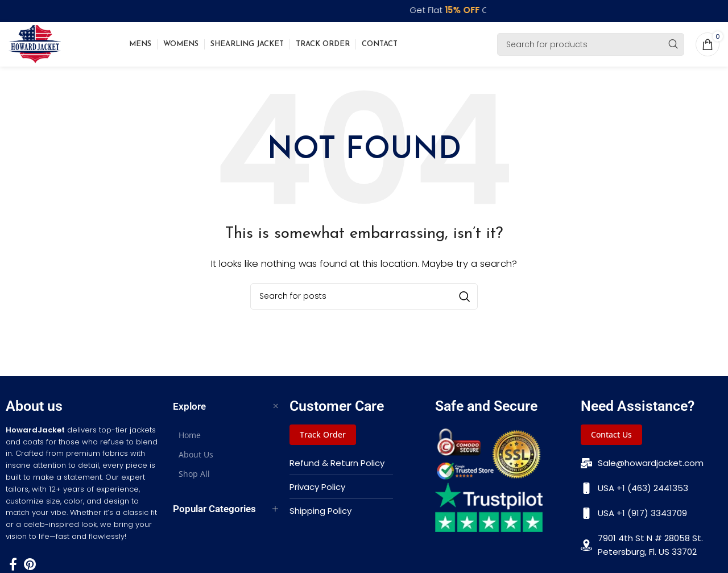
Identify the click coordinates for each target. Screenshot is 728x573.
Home (190, 438)
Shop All (194, 477)
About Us (196, 458)
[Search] (591, 46)
